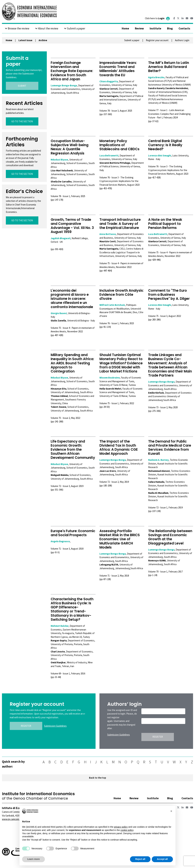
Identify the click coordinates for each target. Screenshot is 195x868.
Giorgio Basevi (59, 313)
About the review (47, 28)
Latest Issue (25, 40)
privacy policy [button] (121, 827)
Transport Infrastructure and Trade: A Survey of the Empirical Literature (120, 224)
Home (125, 28)
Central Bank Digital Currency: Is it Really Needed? (165, 145)
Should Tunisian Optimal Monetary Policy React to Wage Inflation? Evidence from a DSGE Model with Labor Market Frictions (121, 363)
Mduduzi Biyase (59, 160)
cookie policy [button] (127, 830)
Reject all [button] (140, 859)
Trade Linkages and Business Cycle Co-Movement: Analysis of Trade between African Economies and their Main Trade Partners (170, 365)
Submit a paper (75, 28)
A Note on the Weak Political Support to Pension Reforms (165, 224)
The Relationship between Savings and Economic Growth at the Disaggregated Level (170, 537)
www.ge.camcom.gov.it (13, 819)
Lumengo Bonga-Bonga (64, 85)
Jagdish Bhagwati (61, 238)
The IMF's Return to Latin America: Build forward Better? (169, 67)
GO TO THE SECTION (22, 121)
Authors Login (182, 40)
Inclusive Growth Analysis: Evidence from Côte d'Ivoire (122, 295)
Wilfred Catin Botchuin (112, 305)
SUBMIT (22, 86)
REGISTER (26, 726)
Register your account (157, 40)
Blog (170, 28)
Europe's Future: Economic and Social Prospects (73, 533)
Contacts (184, 28)
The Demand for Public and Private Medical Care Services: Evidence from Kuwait (170, 447)
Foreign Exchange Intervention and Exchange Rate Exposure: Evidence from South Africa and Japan (72, 71)
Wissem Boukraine (110, 378)
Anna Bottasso (108, 234)
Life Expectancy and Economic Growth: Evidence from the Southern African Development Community (73, 450)
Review (139, 28)
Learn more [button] (33, 859)
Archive (43, 40)
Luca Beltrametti (109, 156)
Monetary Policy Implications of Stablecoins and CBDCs (119, 145)
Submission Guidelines (55, 726)
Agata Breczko (156, 77)
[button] (171, 811)
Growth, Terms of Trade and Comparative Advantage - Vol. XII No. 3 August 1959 (72, 226)
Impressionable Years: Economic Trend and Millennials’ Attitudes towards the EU (118, 69)
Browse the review (17, 28)
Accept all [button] (162, 859)
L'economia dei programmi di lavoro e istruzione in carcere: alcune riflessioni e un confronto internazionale (72, 299)
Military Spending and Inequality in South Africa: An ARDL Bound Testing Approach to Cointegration (72, 363)
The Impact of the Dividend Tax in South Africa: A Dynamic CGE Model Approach (119, 447)
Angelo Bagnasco (60, 541)
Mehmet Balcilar (60, 626)
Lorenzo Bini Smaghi (160, 156)
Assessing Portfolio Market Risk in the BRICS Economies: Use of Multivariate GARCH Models (120, 539)
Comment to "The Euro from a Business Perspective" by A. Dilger (169, 295)
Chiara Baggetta (109, 81)
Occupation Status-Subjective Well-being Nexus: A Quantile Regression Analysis (70, 147)
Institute (155, 28)
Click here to (158, 18)
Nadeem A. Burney (158, 460)
